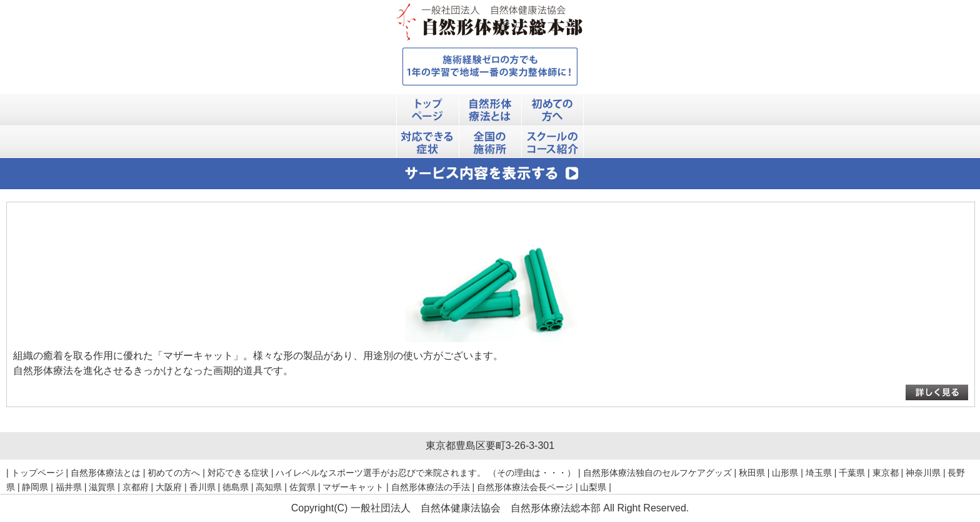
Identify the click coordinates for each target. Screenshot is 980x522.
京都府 (136, 487)
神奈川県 (923, 473)
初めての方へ (174, 473)
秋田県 (752, 473)
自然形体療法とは (106, 473)
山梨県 (593, 487)
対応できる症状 (238, 473)
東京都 (886, 473)
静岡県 (35, 487)
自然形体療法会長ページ (525, 487)
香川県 (202, 487)
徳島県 (236, 487)
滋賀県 (102, 487)
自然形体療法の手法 (431, 487)
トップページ (37, 473)
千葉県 (852, 473)
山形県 (785, 473)
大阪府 (169, 487)
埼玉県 (819, 473)
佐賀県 (302, 487)
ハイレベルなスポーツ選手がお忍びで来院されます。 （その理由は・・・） (426, 473)
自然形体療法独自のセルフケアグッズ (657, 473)
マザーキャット (353, 487)
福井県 (69, 487)
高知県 (269, 487)
